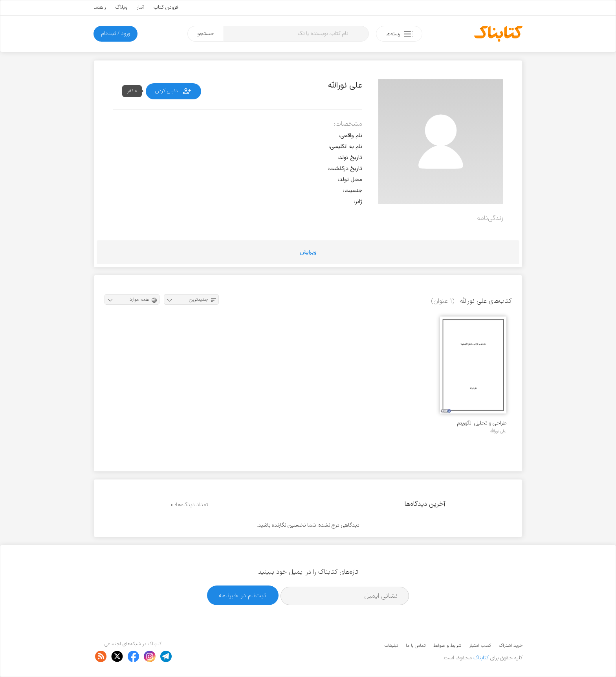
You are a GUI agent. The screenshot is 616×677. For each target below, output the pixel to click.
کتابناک (481, 658)
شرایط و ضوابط (447, 646)
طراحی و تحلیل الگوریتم (482, 423)
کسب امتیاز (480, 646)
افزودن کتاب (167, 7)
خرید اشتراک (511, 646)
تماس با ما (416, 646)
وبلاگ (121, 7)
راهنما (100, 7)
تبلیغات (391, 646)
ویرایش (308, 252)
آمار (140, 7)
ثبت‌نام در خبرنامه (243, 596)
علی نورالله (498, 431)
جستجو (206, 34)
